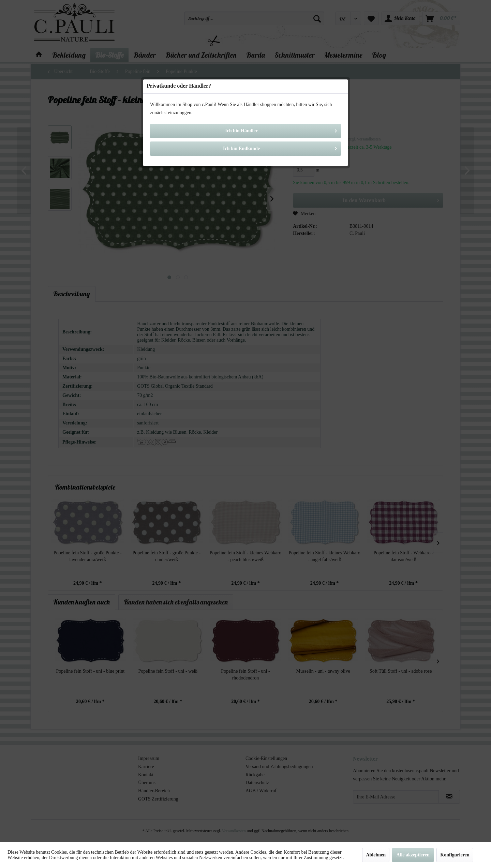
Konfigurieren (455, 855)
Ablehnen (376, 855)
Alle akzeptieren (413, 855)
